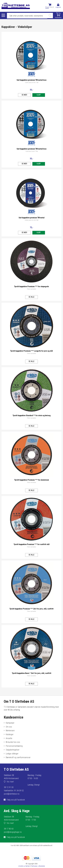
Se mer (24, 95)
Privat (47, 7)
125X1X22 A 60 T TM (31, 151)
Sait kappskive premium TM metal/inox (32, 80)
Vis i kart (10, 782)
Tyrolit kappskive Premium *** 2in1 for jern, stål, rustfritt (31, 609)
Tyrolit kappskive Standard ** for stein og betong (32, 416)
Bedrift (52, 7)
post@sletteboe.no (12, 794)
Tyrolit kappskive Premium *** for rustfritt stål (32, 544)
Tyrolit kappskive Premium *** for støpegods (31, 287)
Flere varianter (32, 289)
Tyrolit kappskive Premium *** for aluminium (32, 480)
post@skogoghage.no (13, 832)
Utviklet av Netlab (24, 866)
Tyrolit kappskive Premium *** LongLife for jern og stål (31, 351)
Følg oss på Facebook (16, 800)
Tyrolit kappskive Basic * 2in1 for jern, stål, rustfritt (32, 673)
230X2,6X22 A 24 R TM (31, 220)
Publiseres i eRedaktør (38, 866)
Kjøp (39, 95)
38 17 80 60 (9, 829)
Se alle (31, 297)
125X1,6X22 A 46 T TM (32, 83)
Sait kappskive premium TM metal (32, 218)
